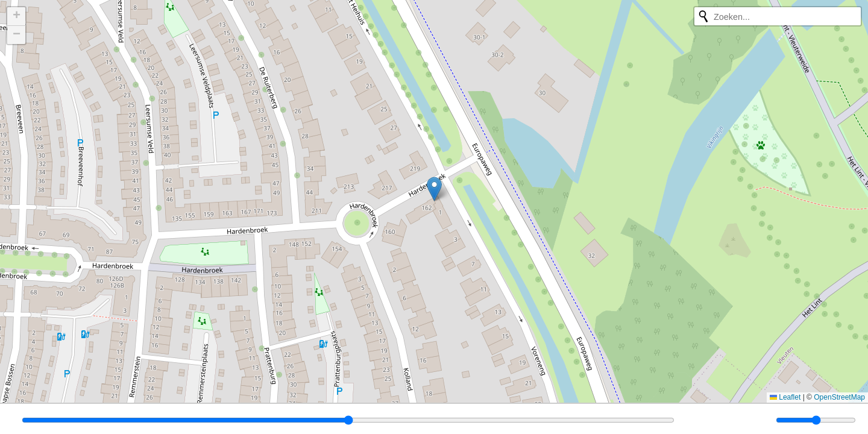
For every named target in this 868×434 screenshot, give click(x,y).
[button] (434, 189)
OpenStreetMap (839, 397)
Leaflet (785, 397)
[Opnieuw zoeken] (703, 16)
